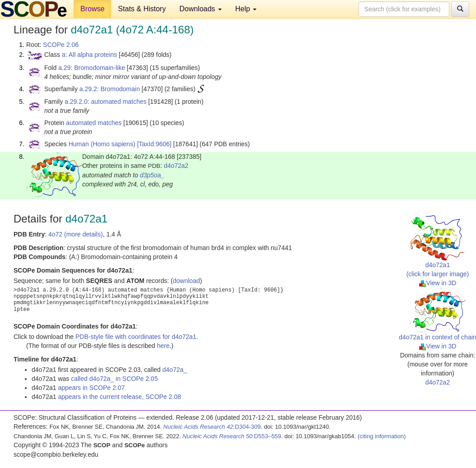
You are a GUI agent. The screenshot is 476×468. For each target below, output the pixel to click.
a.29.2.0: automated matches (105, 102)
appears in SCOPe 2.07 (91, 388)
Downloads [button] (201, 9)
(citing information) (382, 436)
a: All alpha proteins (89, 55)
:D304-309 (212, 427)
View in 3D (438, 283)
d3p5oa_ (152, 175)
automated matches (94, 123)
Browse (92, 9)
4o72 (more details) (76, 234)
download (187, 281)
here (163, 346)
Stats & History (142, 9)
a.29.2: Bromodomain (110, 89)
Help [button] (246, 9)
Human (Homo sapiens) (102, 144)
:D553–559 (232, 436)
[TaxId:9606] (154, 144)
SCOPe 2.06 (61, 45)
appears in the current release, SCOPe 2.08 (119, 397)
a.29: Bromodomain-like (92, 68)
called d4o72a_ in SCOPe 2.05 (114, 379)
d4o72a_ (175, 370)
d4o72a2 (176, 166)
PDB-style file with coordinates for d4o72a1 (136, 337)
